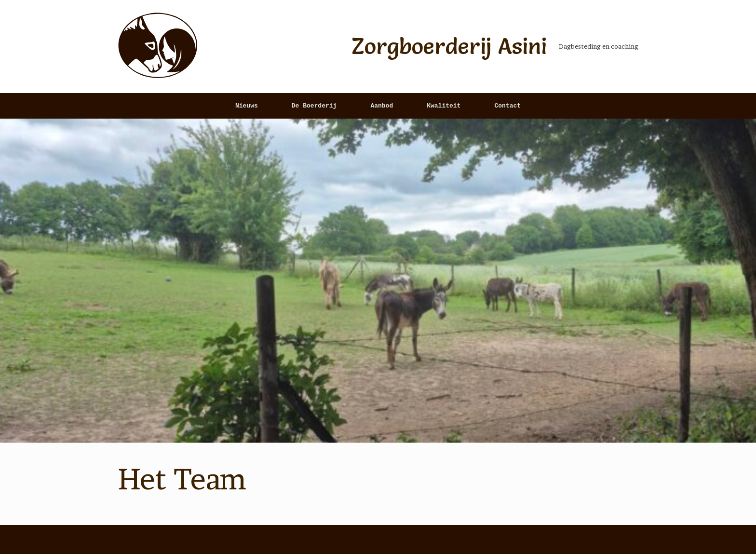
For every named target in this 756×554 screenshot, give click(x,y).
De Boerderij (314, 106)
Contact (507, 106)
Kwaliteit (444, 106)
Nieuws (247, 106)
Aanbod (382, 106)
